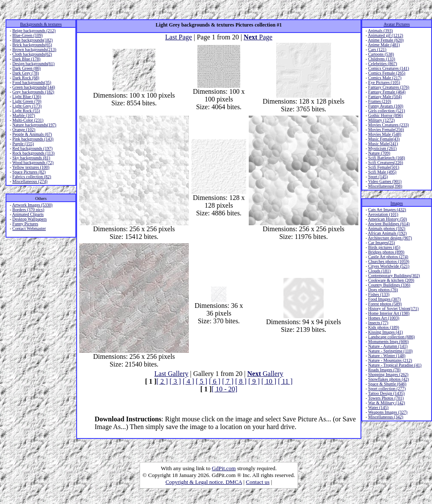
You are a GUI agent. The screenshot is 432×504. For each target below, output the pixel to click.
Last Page (179, 37)
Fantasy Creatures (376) (389, 87)
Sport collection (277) (387, 389)
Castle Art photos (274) (388, 257)
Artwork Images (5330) (32, 205)
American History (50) (387, 219)
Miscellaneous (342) (386, 417)
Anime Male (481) (384, 45)
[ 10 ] (269, 381)
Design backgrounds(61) (34, 64)
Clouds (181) (380, 271)
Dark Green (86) (27, 68)
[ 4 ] (189, 381)
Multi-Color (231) (28, 120)
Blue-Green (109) (28, 35)
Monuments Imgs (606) (388, 341)
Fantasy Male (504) (385, 97)
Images (397, 203)
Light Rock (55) (26, 111)
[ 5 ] (201, 381)
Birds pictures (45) (384, 247)
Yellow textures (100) (31, 167)
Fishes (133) (379, 294)
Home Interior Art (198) (389, 313)
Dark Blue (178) (27, 59)
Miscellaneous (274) (30, 181)
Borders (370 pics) (28, 210)
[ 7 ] (228, 381)
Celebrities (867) (383, 64)
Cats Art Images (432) (387, 210)
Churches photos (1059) (389, 261)
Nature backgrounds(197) (34, 125)
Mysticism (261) (382, 148)
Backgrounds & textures (41, 24)
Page (258, 37)
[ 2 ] (162, 381)
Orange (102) (24, 130)
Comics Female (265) (387, 73)
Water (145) (378, 407)
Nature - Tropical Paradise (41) (395, 365)
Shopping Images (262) (388, 374)
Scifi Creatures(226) (386, 163)
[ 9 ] (254, 381)
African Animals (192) (387, 233)
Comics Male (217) (385, 78)
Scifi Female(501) (384, 167)
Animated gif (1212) (385, 35)
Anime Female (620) (386, 40)
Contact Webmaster (29, 228)
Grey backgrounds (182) (33, 92)
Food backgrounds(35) (32, 82)
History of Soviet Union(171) (393, 309)
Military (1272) (381, 120)
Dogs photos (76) (383, 290)
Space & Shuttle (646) (387, 384)
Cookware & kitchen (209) (391, 280)
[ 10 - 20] (224, 389)
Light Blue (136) (27, 97)
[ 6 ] (215, 381)
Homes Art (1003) (384, 318)
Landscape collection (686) (392, 337)
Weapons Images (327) (388, 412)
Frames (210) (380, 101)
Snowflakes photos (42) (389, 379)
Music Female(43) (384, 139)
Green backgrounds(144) (34, 87)
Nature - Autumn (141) (388, 346)
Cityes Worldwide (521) (389, 266)
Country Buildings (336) (389, 285)
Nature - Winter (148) (387, 356)
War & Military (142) (387, 403)
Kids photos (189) (384, 327)
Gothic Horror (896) (386, 115)
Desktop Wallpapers (30, 219)
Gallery (265, 374)
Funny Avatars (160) (386, 106)
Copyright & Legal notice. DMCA (204, 482)
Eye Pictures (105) (384, 82)
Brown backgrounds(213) (34, 49)
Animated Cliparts (28, 214)
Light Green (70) (27, 101)
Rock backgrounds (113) (34, 153)
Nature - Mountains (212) (390, 360)
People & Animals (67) (32, 134)
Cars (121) (377, 49)
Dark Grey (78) (26, 73)
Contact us (258, 482)
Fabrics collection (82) (32, 177)
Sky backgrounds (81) (31, 158)
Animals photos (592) (386, 228)
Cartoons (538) (381, 54)
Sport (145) (378, 177)
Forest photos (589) (385, 304)
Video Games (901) (385, 181)
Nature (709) (379, 153)
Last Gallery (172, 374)
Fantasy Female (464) (387, 92)
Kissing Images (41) (386, 332)
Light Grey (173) (27, 106)
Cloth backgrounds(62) (32, 54)
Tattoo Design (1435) (386, 393)
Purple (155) (23, 144)
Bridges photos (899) (386, 252)
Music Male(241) (383, 144)
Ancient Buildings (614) (389, 224)
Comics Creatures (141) (389, 68)
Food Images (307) (384, 299)
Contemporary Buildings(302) (394, 276)
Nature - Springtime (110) (390, 351)
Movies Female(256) (386, 130)
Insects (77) (378, 323)
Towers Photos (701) (386, 398)
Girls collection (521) (387, 111)
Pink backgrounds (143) (33, 139)
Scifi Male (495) (382, 172)
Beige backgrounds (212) (34, 31)
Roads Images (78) (384, 370)
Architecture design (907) (390, 238)
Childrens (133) (382, 59)
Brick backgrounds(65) (32, 45)
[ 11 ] (285, 381)
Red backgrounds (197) (33, 148)
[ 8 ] (241, 381)
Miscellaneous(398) (385, 186)
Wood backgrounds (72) (33, 163)
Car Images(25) (381, 243)
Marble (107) (24, 115)
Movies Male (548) (385, 134)
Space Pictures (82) (29, 172)
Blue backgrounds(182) (33, 40)
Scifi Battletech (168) (387, 158)
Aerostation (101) (383, 214)
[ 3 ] (175, 381)
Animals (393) (380, 31)
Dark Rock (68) (26, 78)
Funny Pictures (25, 224)
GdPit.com (224, 468)
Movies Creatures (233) (389, 125)
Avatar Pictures (397, 24)
